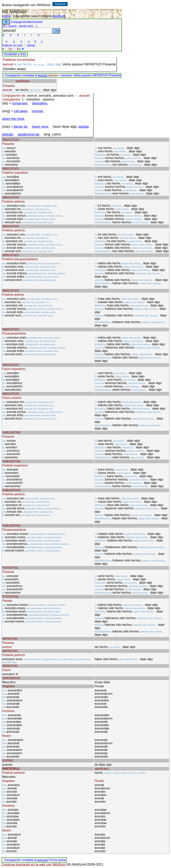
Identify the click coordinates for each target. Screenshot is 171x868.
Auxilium (59, 16)
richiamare (20, 103)
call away (21, 111)
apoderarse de (28, 134)
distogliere (40, 103)
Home (6, 16)
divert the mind (13, 119)
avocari (43, 75)
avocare (43, 860)
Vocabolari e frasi (15, 54)
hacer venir (40, 127)
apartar (84, 127)
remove (37, 111)
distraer (8, 134)
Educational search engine (32, 16)
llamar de (20, 127)
